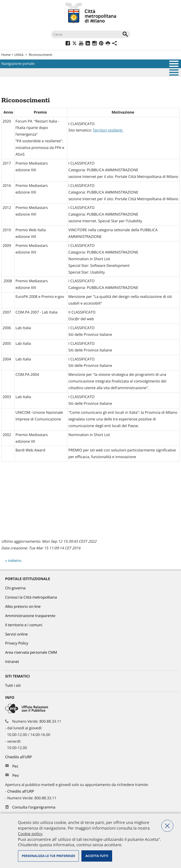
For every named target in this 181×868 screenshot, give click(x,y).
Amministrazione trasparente (30, 616)
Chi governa (15, 588)
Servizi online (16, 634)
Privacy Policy (17, 643)
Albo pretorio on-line (23, 607)
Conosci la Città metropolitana (31, 597)
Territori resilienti (108, 130)
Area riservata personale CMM (31, 653)
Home (6, 55)
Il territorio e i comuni (24, 625)
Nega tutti (167, 826)
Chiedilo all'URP (19, 757)
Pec (15, 766)
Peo (15, 776)
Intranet (12, 662)
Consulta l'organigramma (34, 807)
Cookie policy (30, 834)
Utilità (19, 55)
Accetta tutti (97, 856)
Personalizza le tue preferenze (48, 856)
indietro (15, 561)
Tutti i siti (13, 686)
